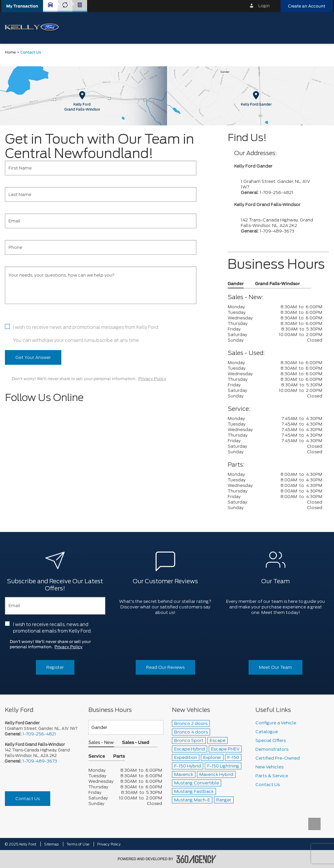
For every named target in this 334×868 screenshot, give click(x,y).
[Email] (101, 221)
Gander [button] (236, 284)
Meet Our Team (275, 667)
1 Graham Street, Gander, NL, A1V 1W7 (41, 728)
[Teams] (126, 727)
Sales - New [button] (101, 743)
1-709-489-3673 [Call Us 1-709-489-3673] (40, 761)
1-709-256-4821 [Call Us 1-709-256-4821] (39, 734)
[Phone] (101, 247)
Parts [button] (119, 756)
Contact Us (28, 799)
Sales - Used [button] (136, 743)
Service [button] (97, 756)
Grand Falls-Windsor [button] (277, 284)
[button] (22, 6)
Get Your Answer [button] (33, 357)
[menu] (323, 27)
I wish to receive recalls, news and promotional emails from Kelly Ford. (52, 628)
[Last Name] (101, 194)
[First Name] (101, 168)
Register (55, 667)
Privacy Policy (152, 379)
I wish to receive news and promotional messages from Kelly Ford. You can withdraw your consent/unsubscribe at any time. (86, 334)
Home (10, 52)
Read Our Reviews (165, 667)
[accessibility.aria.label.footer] (196, 859)
